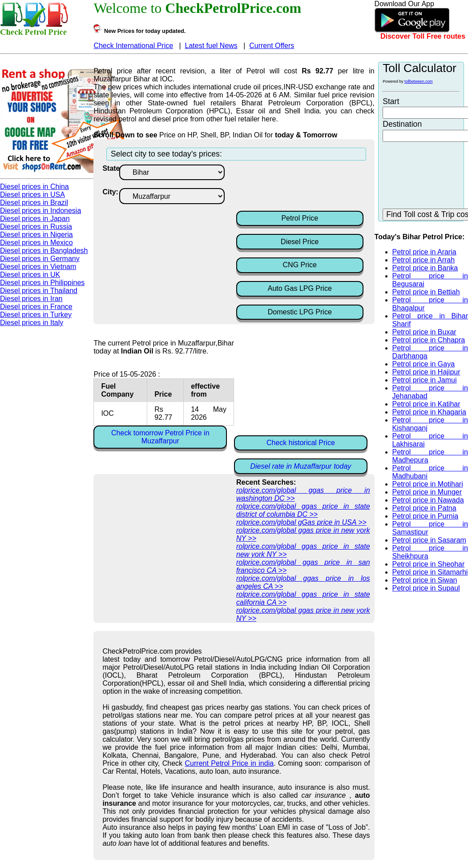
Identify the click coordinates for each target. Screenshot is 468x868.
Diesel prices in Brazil (34, 203)
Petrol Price (300, 218)
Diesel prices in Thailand (39, 291)
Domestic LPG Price (300, 312)
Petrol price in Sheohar (429, 564)
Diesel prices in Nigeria (36, 235)
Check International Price (133, 46)
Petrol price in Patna (424, 508)
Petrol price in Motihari (428, 484)
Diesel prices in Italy (32, 323)
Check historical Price (301, 443)
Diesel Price (300, 242)
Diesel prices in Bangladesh (44, 251)
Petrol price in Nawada (428, 500)
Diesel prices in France (36, 307)
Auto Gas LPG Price (300, 288)
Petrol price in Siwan (425, 580)
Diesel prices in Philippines (42, 283)
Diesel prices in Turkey (36, 315)
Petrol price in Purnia (426, 516)
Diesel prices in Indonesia (40, 211)
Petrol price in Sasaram (429, 540)
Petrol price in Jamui (425, 380)
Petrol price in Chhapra (429, 340)
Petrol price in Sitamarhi (430, 572)
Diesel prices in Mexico (36, 243)
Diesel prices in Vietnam (38, 267)
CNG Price (300, 265)
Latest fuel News (211, 46)
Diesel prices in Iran (31, 299)
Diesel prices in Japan (35, 219)
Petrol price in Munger (427, 492)
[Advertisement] (307, 187)
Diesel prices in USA (32, 195)
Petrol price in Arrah (424, 260)
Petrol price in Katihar (426, 404)
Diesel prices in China (34, 187)
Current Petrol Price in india (230, 763)
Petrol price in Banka (425, 268)
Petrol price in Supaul (426, 588)
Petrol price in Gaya (424, 364)
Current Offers (272, 46)
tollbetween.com (419, 81)
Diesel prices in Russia (36, 227)
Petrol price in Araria (424, 252)
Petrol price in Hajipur (426, 372)
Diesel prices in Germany (40, 259)
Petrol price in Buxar (424, 332)
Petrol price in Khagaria (429, 412)
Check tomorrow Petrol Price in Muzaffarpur (160, 437)
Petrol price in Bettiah (426, 292)
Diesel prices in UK (30, 275)
